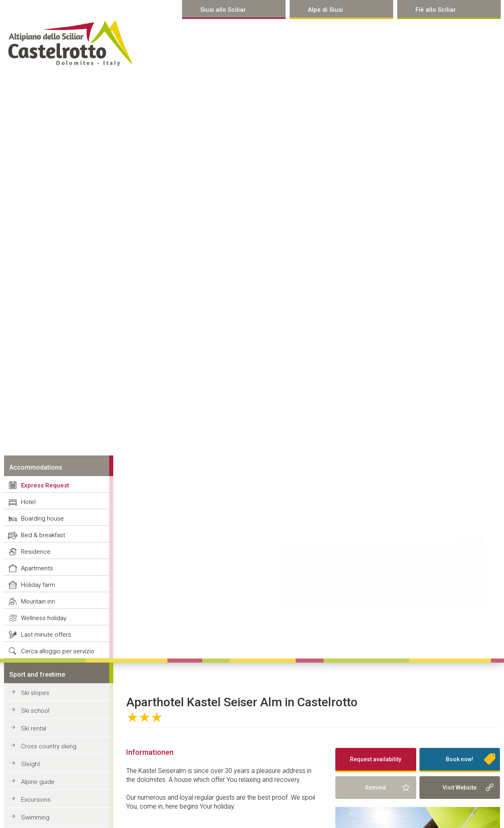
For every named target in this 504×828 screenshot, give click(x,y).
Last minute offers (46, 635)
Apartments (37, 568)
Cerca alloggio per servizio (58, 651)
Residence (36, 552)
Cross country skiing (49, 746)
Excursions (36, 800)
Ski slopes (35, 693)
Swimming (35, 817)
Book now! (460, 759)
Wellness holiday (44, 618)
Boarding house (42, 519)
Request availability (376, 759)
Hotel (28, 502)
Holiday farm (38, 585)
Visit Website (460, 788)
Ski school (35, 711)
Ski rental (34, 728)
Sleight (31, 764)
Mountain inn (38, 601)
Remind (376, 788)
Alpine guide (38, 782)
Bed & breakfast (43, 535)
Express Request (45, 485)
